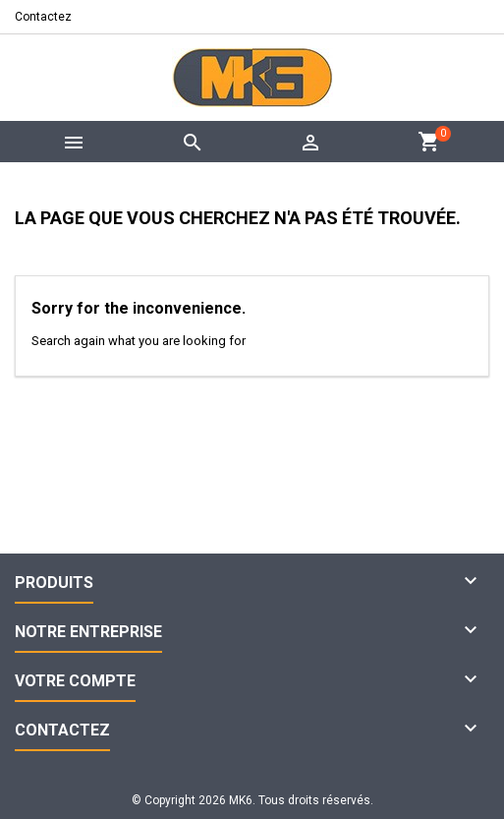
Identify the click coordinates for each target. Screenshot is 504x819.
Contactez (43, 17)
